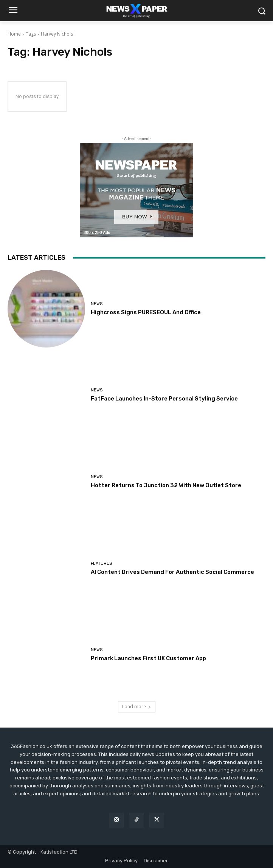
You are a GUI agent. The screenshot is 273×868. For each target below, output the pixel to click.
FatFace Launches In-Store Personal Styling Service (164, 399)
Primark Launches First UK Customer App (148, 658)
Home (14, 34)
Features (101, 563)
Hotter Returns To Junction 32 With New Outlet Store (166, 485)
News (97, 304)
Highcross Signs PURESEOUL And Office (146, 312)
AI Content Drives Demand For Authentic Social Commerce (172, 572)
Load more (137, 707)
